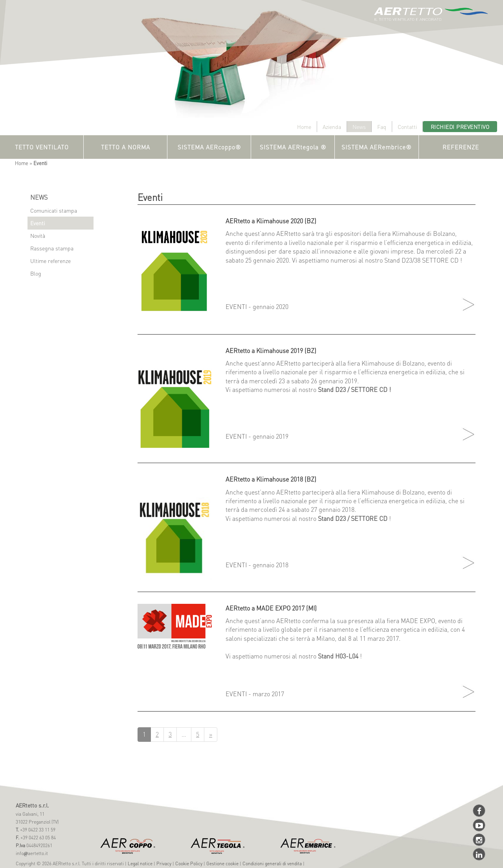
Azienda (332, 127)
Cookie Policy (189, 863)
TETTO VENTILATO (42, 147)
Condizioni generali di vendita (272, 863)
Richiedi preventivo (460, 127)
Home (304, 127)
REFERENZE (461, 147)
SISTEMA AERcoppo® (209, 147)
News (359, 127)
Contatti (407, 127)
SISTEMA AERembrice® (376, 147)
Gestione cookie (222, 863)
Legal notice (140, 863)
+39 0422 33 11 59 (37, 830)
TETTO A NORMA (126, 147)
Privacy (164, 863)
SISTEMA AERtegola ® (293, 147)
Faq (382, 127)
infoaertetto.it (32, 853)
